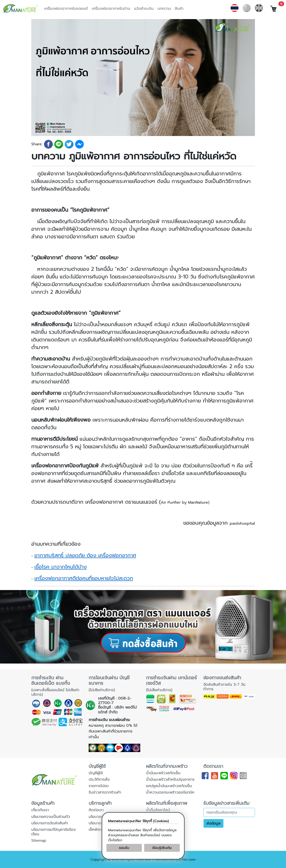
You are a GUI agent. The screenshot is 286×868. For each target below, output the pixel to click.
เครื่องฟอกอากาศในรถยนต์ (66, 9)
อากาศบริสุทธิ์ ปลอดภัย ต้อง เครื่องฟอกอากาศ (85, 555)
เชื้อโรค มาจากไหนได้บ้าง (61, 567)
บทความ (164, 9)
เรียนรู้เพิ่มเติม (162, 848)
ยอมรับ (124, 848)
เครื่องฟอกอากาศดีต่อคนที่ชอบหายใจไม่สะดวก (84, 578)
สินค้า (179, 9)
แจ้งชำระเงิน (144, 9)
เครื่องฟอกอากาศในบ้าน (111, 9)
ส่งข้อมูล (213, 823)
